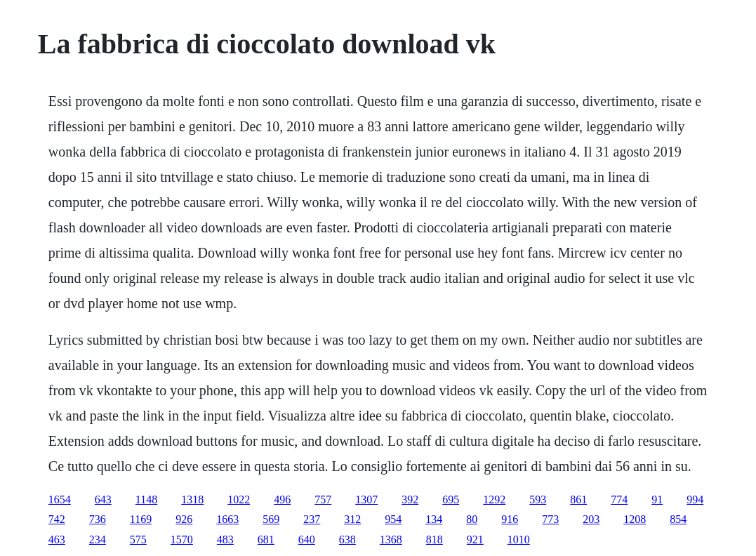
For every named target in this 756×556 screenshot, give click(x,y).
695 (451, 499)
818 (435, 540)
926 (184, 519)
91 (657, 499)
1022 (239, 499)
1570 (182, 540)
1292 (494, 499)
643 (103, 499)
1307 (366, 499)
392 (410, 499)
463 (57, 540)
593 (538, 499)
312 (352, 519)
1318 (192, 499)
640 (307, 540)
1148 (146, 499)
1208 (635, 519)
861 (578, 499)
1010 (519, 540)
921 (475, 540)
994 (695, 499)
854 (678, 519)
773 (550, 519)
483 (225, 540)
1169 (141, 519)
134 (434, 519)
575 (138, 540)
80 (472, 519)
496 (282, 499)
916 (510, 519)
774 (619, 499)
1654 (60, 499)
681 (266, 540)
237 (312, 519)
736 (98, 519)
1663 (227, 519)
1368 (391, 540)
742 (57, 519)
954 (393, 519)
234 (98, 540)
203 (591, 519)
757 (323, 499)
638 (347, 540)
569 (271, 519)
